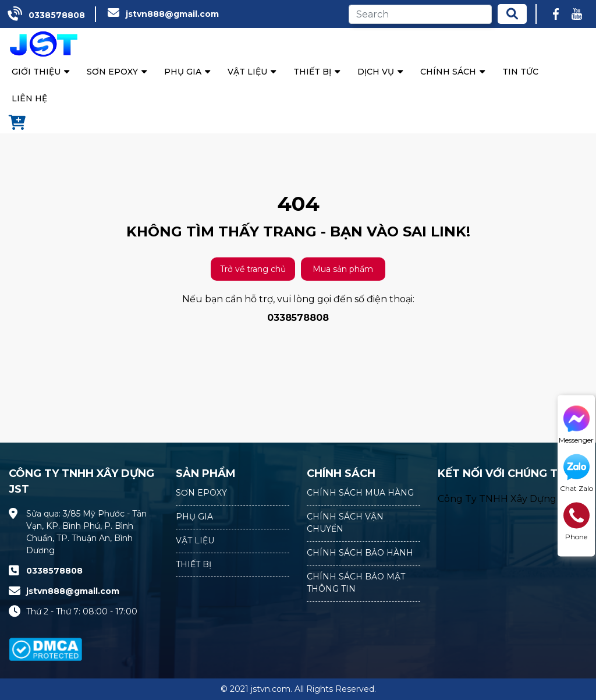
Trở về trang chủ (253, 269)
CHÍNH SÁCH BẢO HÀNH (360, 553)
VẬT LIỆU (195, 540)
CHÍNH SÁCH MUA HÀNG (360, 493)
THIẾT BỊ (194, 564)
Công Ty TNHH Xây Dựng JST (507, 499)
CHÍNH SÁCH (341, 473)
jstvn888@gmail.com (172, 14)
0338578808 (57, 15)
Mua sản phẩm (343, 269)
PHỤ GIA (194, 517)
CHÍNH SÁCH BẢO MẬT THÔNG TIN (356, 583)
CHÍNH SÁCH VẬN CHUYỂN (345, 523)
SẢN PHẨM (206, 473)
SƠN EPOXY (201, 493)
